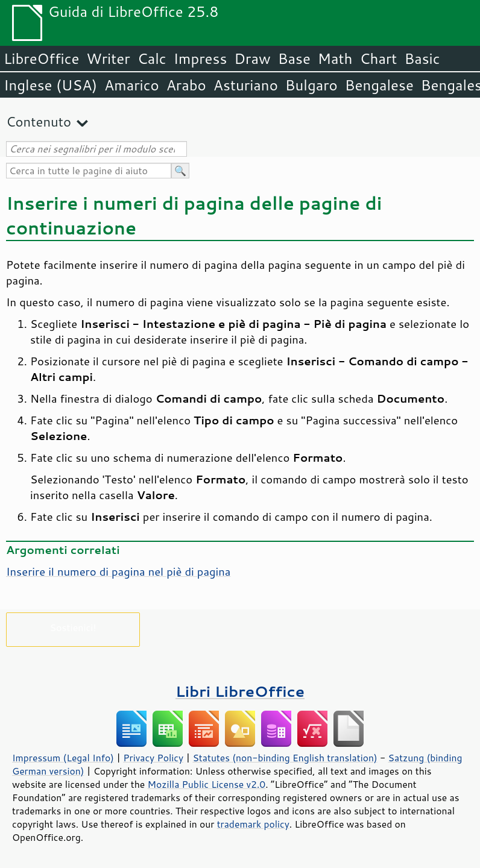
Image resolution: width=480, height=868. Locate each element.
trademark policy (253, 824)
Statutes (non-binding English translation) (285, 758)
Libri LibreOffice (240, 691)
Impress (201, 58)
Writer (108, 58)
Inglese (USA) (50, 85)
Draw (252, 58)
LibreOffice (41, 58)
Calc (152, 58)
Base (294, 58)
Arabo (186, 85)
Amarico (132, 85)
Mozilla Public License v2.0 (207, 784)
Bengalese (379, 85)
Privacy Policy (153, 758)
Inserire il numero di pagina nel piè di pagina (118, 571)
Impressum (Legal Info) (63, 758)
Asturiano (246, 85)
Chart (378, 58)
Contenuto (39, 121)
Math (335, 58)
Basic (422, 58)
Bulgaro (311, 85)
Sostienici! (73, 627)
